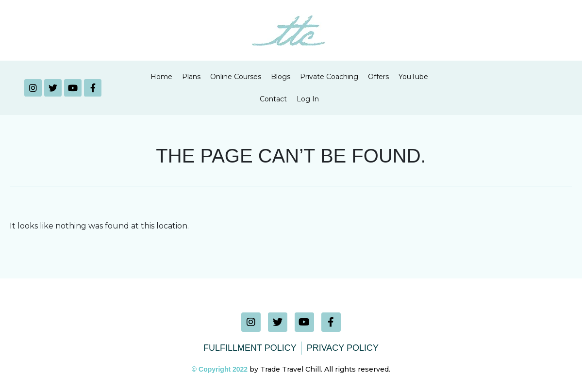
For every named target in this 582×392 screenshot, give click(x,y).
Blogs (281, 77)
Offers (378, 77)
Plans (191, 77)
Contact (273, 99)
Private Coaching (329, 77)
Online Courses (236, 77)
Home (161, 77)
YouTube (413, 77)
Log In (308, 99)
